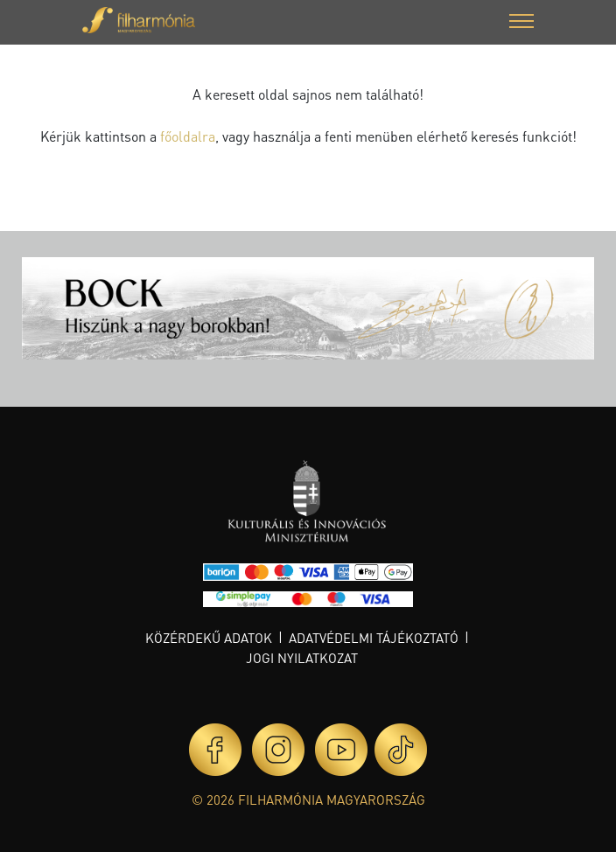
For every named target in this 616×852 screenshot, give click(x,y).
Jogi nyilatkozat (302, 658)
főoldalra (188, 136)
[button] (521, 23)
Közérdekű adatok (209, 638)
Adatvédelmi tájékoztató (374, 638)
